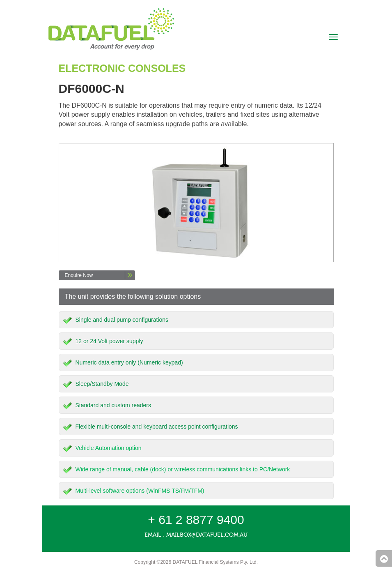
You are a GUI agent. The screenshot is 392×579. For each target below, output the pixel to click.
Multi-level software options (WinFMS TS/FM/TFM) (140, 491)
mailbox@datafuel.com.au (207, 535)
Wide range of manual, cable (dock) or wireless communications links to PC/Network (183, 469)
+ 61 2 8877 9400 (196, 520)
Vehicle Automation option (109, 448)
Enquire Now (79, 275)
